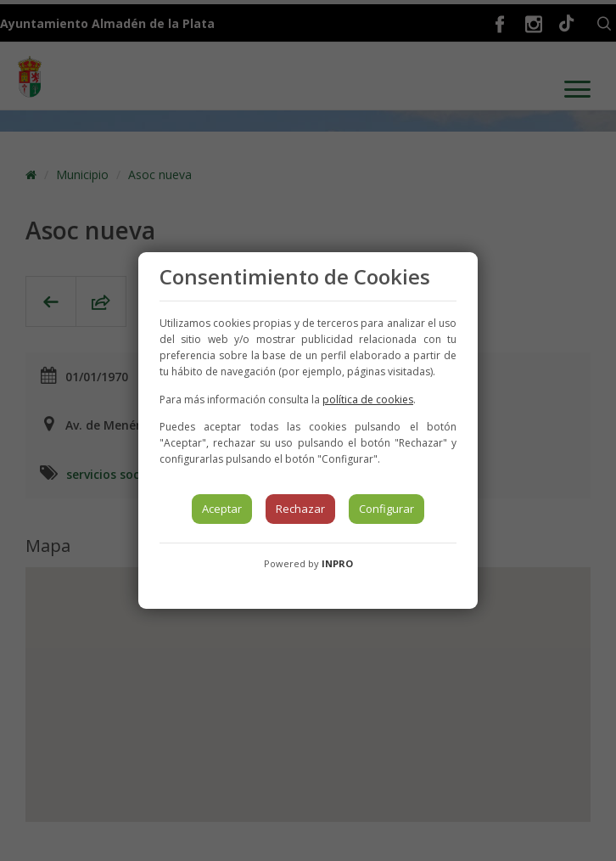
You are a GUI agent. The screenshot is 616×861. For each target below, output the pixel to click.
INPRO (337, 563)
